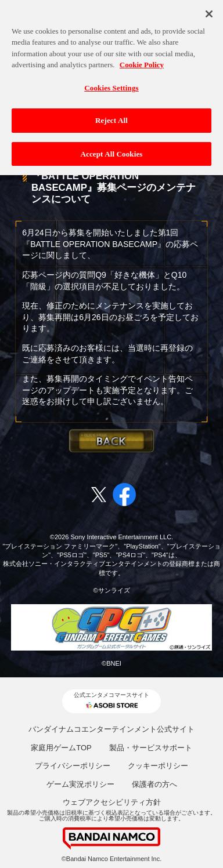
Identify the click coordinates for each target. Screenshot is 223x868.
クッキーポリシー (158, 766)
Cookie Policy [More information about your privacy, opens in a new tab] (142, 55)
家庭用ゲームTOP (61, 748)
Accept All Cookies (111, 144)
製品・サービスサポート (151, 748)
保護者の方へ (154, 784)
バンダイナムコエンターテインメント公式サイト (111, 729)
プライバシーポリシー (73, 766)
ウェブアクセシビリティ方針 (112, 802)
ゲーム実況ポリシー (80, 784)
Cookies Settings (111, 78)
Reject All (111, 110)
